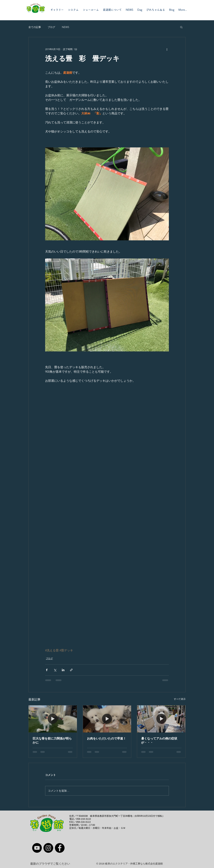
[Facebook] (60, 848)
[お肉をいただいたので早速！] (107, 719)
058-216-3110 (84, 819)
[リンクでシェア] (71, 670)
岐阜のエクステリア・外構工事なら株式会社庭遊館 (134, 864)
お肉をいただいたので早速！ (106, 739)
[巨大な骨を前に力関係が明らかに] (53, 719)
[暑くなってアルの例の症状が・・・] (161, 719)
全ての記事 (35, 27)
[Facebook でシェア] (47, 670)
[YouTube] (37, 848)
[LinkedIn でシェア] (63, 670)
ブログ (51, 27)
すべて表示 (180, 699)
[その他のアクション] (167, 49)
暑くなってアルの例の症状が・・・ (159, 741)
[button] (181, 27)
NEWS (65, 27)
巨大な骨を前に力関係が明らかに (52, 741)
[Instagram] (48, 848)
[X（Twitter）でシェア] (55, 670)
